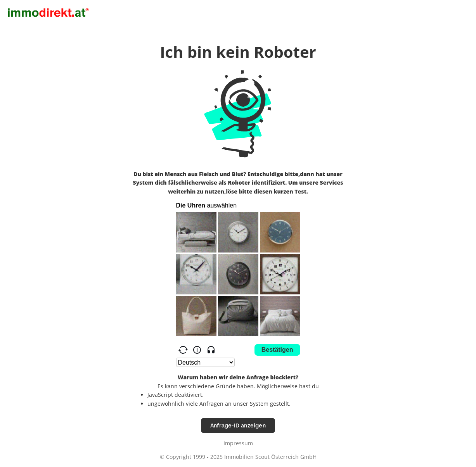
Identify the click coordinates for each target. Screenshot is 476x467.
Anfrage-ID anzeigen (238, 425)
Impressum (238, 443)
